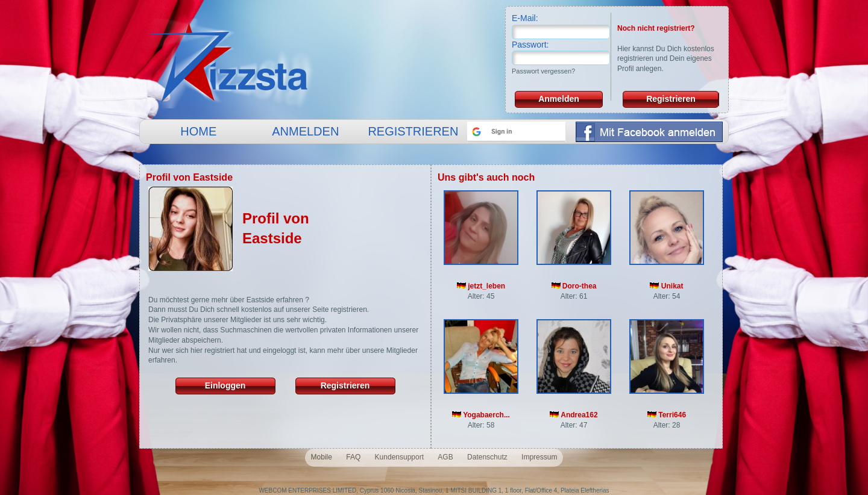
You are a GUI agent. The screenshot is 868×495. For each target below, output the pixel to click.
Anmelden (559, 99)
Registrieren (671, 99)
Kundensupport (399, 457)
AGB (445, 457)
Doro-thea (574, 286)
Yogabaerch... (481, 415)
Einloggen (225, 385)
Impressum (539, 457)
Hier (624, 49)
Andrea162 (574, 415)
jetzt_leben (481, 286)
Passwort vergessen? (543, 71)
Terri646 (667, 415)
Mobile (322, 457)
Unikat (666, 286)
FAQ (353, 457)
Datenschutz (487, 457)
